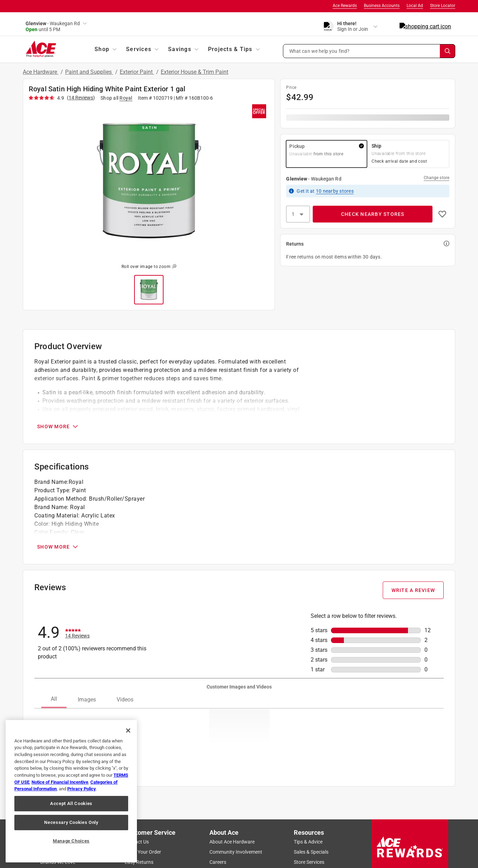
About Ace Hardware (232, 842)
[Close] (128, 731)
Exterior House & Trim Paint (195, 72)
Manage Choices (71, 841)
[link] (77, 633)
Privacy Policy (82, 789)
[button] (369, 51)
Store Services (309, 862)
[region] (71, 791)
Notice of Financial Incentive (60, 782)
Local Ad (415, 6)
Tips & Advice (308, 842)
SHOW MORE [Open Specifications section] (58, 547)
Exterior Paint (137, 72)
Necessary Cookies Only (71, 822)
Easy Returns (139, 862)
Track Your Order (143, 852)
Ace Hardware (41, 72)
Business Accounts (382, 6)
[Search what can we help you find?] (369, 51)
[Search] (448, 51)
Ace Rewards (345, 6)
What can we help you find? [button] (320, 51)
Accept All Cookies (71, 803)
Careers (218, 862)
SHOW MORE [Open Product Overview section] (58, 426)
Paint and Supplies (89, 72)
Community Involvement (236, 852)
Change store (437, 178)
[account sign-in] (392, 27)
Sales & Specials (311, 852)
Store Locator (443, 6)
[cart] (448, 27)
